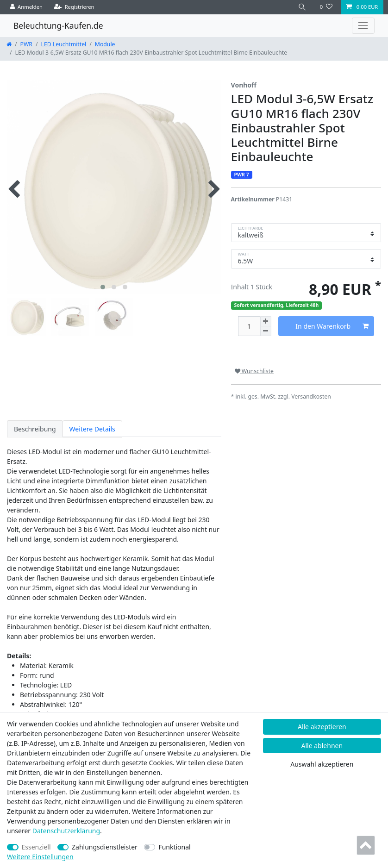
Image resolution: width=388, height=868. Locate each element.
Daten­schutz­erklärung (66, 831)
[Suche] (302, 7)
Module (105, 44)
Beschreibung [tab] (35, 429)
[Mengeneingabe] (249, 326)
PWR (26, 44)
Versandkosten (311, 397)
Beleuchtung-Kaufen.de (58, 25)
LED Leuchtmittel (64, 44)
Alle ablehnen (322, 746)
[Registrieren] (74, 7)
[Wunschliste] (326, 7)
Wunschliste (254, 371)
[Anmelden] (27, 7)
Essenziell (36, 847)
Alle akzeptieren (322, 727)
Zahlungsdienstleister (105, 847)
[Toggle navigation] (363, 26)
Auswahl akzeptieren (322, 764)
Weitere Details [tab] (92, 429)
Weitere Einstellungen (40, 857)
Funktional (174, 847)
